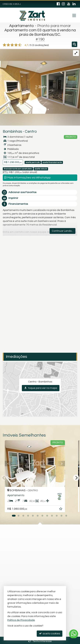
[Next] (76, 478)
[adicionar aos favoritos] (71, 509)
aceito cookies (50, 634)
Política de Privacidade (21, 620)
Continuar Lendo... (62, 231)
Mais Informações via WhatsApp (27, 177)
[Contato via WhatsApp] (74, 634)
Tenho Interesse (40, 641)
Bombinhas (12, 132)
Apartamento (22, 26)
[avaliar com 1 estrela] (4, 45)
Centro (31, 132)
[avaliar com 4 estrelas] (16, 45)
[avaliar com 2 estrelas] (8, 45)
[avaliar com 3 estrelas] (12, 45)
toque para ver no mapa (41, 388)
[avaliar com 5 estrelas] (20, 45)
